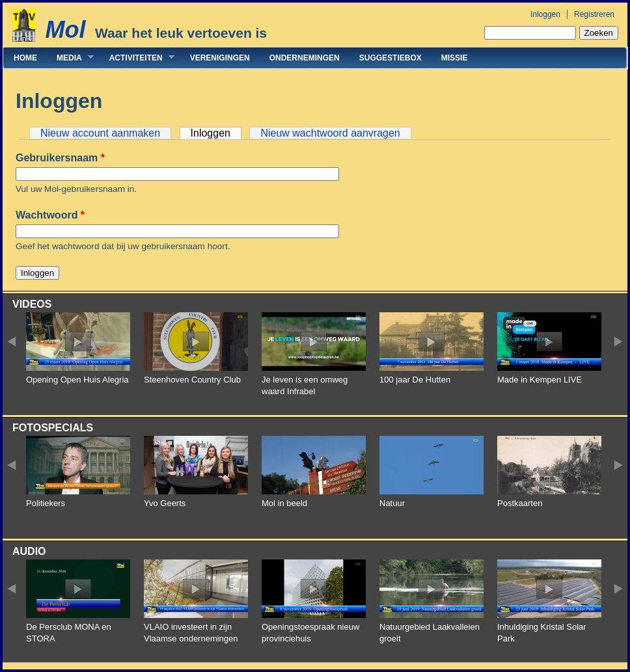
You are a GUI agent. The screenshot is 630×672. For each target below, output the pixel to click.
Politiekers (46, 503)
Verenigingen (220, 58)
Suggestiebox (390, 58)
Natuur (392, 503)
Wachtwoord (50, 215)
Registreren (594, 14)
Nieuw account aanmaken (100, 133)
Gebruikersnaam (60, 158)
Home (25, 58)
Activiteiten (137, 58)
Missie (455, 58)
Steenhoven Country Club (192, 380)
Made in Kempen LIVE (540, 380)
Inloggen (545, 14)
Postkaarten (520, 503)
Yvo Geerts (165, 503)
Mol (65, 30)
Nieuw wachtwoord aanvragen (330, 133)
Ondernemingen (305, 58)
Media (70, 58)
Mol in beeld (284, 503)
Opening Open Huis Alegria (77, 380)
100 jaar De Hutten (415, 380)
